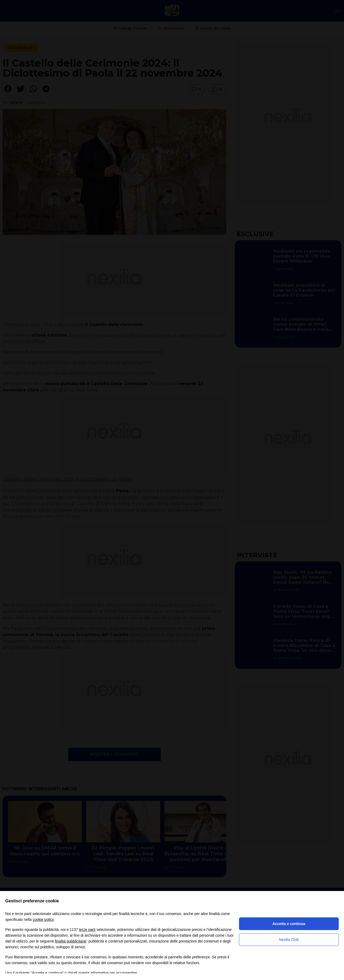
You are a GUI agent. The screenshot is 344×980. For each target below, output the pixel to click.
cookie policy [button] (43, 920)
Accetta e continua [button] (289, 924)
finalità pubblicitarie (71, 941)
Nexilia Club (289, 940)
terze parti (87, 930)
